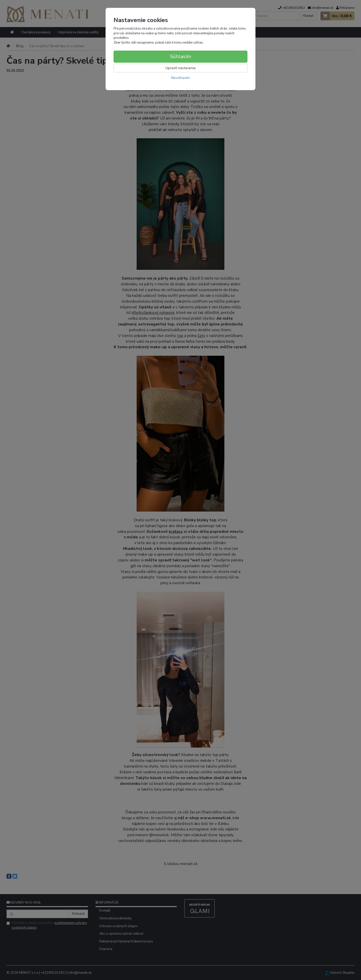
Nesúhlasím (180, 78)
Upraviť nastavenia (180, 68)
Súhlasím (181, 56)
